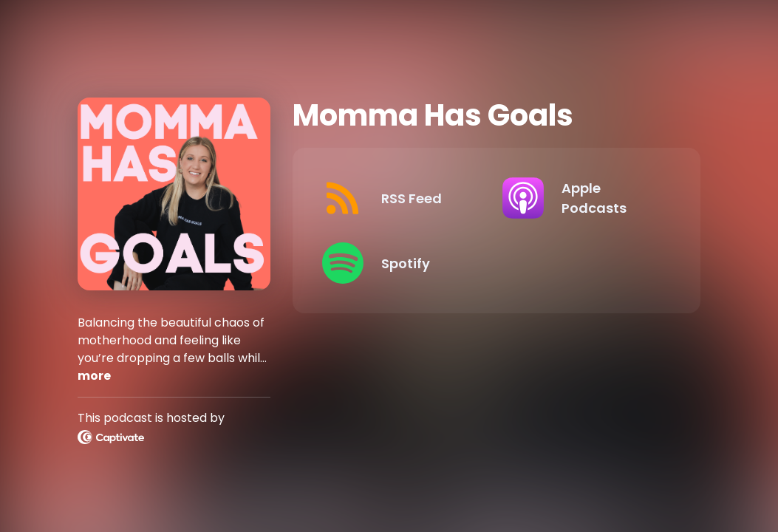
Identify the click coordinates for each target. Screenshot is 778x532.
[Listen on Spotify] (400, 263)
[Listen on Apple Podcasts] (581, 198)
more (94, 376)
